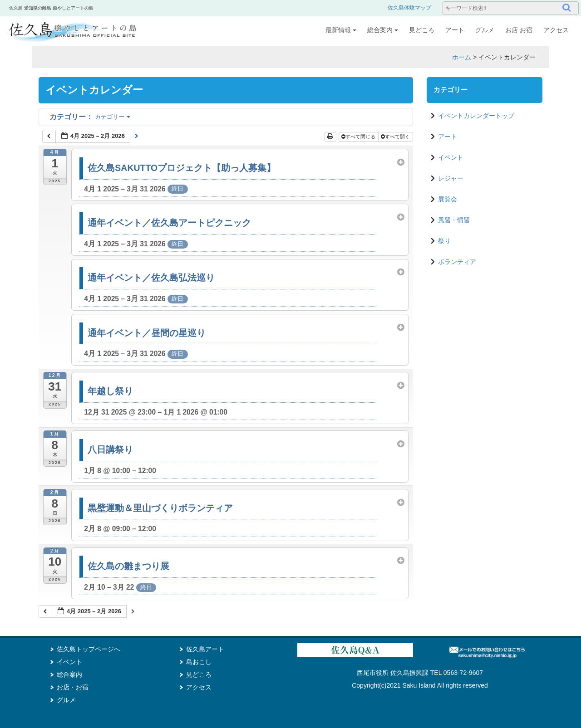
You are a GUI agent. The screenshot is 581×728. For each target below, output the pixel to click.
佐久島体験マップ (409, 8)
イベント (451, 157)
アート (455, 30)
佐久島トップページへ (89, 649)
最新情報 (341, 30)
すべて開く (396, 137)
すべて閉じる (359, 137)
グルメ (485, 30)
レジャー (451, 178)
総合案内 (383, 30)
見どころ (422, 30)
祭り (444, 241)
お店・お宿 (73, 687)
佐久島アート (205, 649)
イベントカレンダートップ (476, 116)
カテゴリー (90, 117)
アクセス (556, 30)
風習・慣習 (454, 220)
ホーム (462, 57)
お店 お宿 (519, 30)
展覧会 (448, 199)
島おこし (199, 662)
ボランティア (457, 262)
